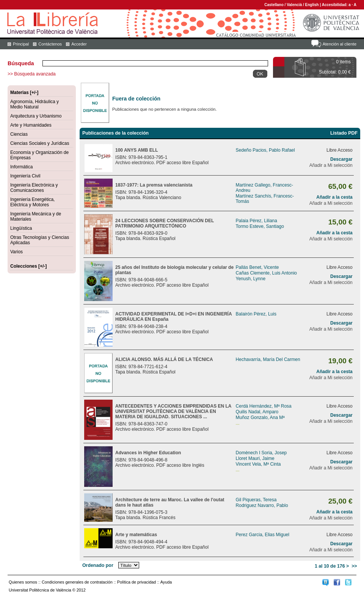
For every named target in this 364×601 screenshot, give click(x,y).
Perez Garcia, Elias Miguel (263, 535)
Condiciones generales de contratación (77, 582)
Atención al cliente (340, 44)
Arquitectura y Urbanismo (36, 116)
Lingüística (21, 228)
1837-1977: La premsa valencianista (154, 185)
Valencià (294, 5)
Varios (16, 252)
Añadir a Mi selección (331, 165)
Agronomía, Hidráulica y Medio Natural (35, 104)
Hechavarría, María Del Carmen (268, 359)
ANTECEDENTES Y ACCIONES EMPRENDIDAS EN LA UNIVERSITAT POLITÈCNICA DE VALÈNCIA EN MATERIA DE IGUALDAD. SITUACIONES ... (173, 411)
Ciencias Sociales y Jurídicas (40, 143)
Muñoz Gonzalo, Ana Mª (260, 417)
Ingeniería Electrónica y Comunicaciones (34, 188)
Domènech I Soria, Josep (261, 453)
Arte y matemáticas (136, 535)
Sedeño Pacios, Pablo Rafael (265, 150)
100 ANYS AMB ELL (136, 150)
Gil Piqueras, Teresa (256, 500)
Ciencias (19, 134)
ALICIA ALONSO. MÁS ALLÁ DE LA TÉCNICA (164, 359)
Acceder (79, 44)
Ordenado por (98, 565)
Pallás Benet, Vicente (257, 267)
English (312, 5)
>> (354, 566)
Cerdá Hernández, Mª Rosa (264, 406)
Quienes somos (23, 582)
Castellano (274, 5)
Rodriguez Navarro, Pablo (262, 505)
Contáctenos (50, 44)
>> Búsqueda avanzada (32, 74)
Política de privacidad (137, 582)
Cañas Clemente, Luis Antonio (266, 273)
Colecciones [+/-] (28, 266)
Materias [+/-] (24, 93)
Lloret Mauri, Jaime (255, 458)
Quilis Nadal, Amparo (257, 412)
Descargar (341, 159)
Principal (21, 44)
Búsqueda (21, 63)
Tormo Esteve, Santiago (260, 226)
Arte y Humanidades (31, 125)
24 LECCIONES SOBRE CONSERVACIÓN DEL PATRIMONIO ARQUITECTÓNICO (165, 223)
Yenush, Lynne (251, 279)
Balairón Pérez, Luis (256, 314)
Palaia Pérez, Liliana (257, 221)
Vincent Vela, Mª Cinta (258, 464)
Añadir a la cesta (334, 197)
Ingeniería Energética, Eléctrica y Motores (32, 202)
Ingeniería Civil (25, 176)
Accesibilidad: (335, 5)
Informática (21, 167)
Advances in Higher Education (148, 453)
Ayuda (166, 582)
